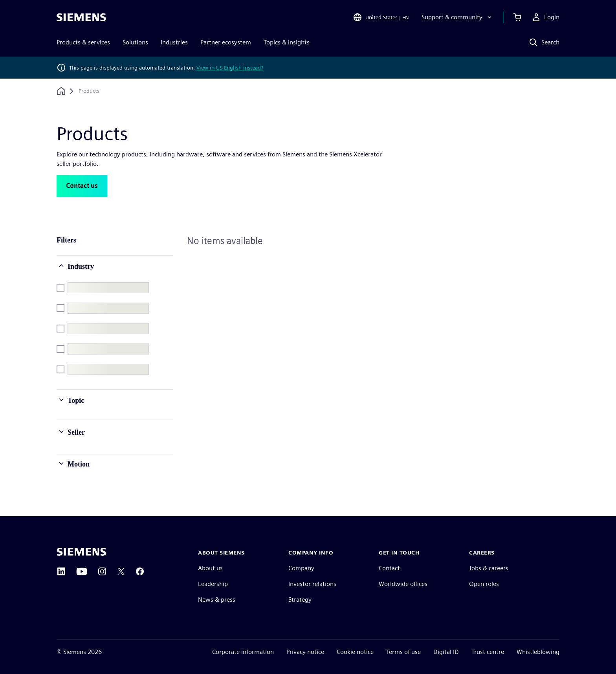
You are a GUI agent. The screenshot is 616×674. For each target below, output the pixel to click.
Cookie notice (355, 652)
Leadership (213, 584)
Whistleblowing (538, 652)
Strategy (300, 600)
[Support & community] (457, 17)
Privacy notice (305, 652)
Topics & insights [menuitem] (287, 42)
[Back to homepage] (61, 91)
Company (301, 568)
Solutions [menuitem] (135, 42)
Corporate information (243, 652)
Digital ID (446, 652)
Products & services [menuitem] (83, 42)
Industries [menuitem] (174, 42)
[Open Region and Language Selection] (381, 17)
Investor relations (312, 584)
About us (210, 568)
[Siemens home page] (82, 552)
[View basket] (517, 17)
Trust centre (488, 652)
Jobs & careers (489, 568)
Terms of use (403, 652)
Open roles (484, 584)
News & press (217, 600)
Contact (389, 568)
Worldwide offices (403, 584)
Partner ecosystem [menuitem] (226, 42)
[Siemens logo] (81, 17)
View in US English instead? (230, 68)
